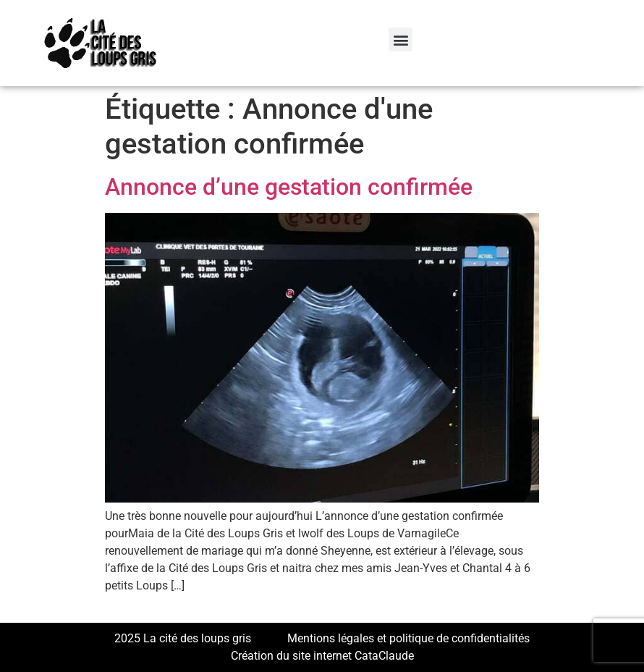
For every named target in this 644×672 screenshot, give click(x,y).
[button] (401, 39)
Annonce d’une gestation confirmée (289, 187)
